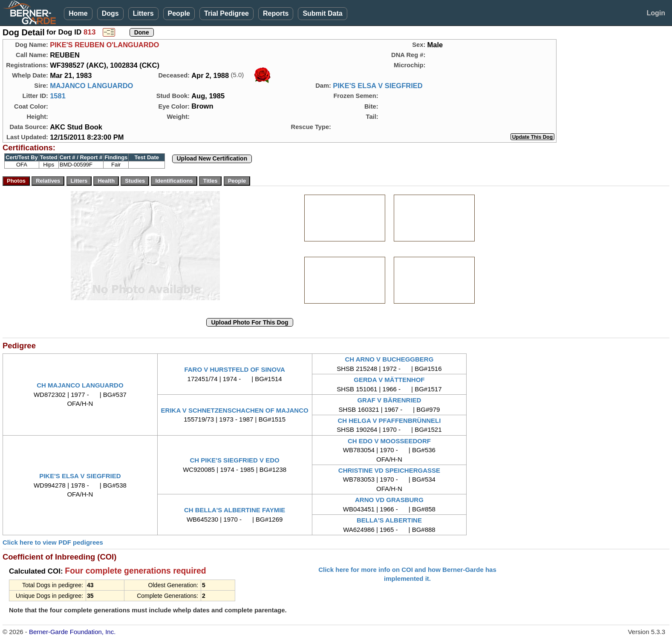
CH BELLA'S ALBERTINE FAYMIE (235, 510)
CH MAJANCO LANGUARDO (80, 385)
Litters (143, 13)
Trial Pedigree (226, 13)
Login (656, 13)
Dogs (110, 13)
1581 (58, 96)
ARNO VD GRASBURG (389, 500)
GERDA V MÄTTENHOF (389, 380)
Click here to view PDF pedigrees (53, 542)
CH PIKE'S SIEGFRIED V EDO (235, 460)
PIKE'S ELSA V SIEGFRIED (378, 86)
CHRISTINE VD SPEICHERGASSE (389, 470)
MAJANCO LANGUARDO (91, 86)
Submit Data (322, 13)
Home (78, 13)
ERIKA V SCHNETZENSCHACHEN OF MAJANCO (235, 410)
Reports (276, 13)
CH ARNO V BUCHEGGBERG (389, 359)
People (179, 13)
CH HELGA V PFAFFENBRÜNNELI (389, 421)
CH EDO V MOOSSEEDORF (389, 441)
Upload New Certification (212, 158)
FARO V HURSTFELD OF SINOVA (234, 369)
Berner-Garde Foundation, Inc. (72, 632)
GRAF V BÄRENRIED (389, 400)
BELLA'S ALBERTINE (389, 520)
